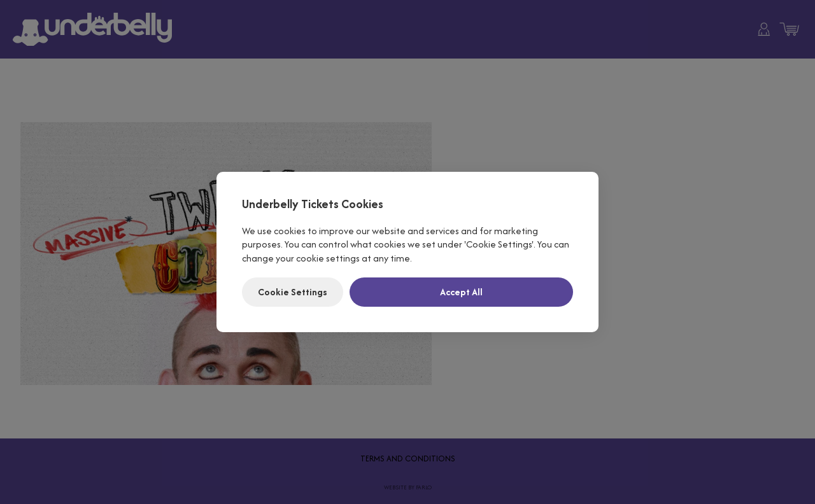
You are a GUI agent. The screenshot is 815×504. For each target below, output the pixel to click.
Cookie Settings (293, 292)
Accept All (461, 292)
